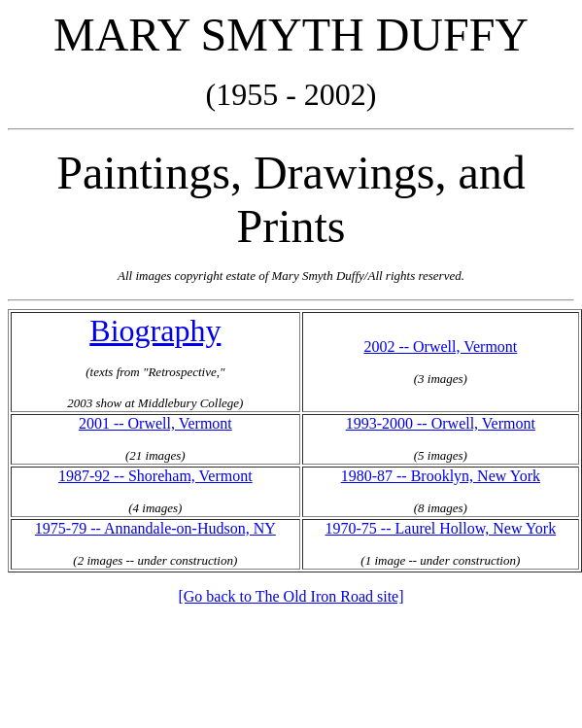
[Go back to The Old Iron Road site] (291, 596)
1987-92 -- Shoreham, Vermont (155, 476)
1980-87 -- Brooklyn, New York (441, 476)
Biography (155, 330)
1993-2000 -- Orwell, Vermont (441, 423)
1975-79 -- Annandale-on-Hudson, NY (155, 528)
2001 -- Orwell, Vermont (155, 423)
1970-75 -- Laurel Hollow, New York (441, 528)
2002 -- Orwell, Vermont (440, 347)
